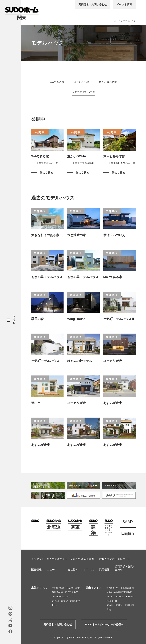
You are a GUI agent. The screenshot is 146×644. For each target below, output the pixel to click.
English (128, 533)
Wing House (76, 319)
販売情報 (36, 569)
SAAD (128, 522)
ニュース (52, 569)
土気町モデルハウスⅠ (47, 361)
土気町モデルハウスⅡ (119, 319)
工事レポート (123, 559)
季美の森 (37, 319)
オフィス (89, 569)
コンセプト (38, 559)
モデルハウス (76, 559)
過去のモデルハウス (83, 92)
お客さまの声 (107, 559)
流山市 (36, 403)
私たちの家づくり (57, 559)
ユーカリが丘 (113, 361)
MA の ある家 (113, 277)
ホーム (117, 21)
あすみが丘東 (113, 403)
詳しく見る (46, 173)
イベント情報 (124, 4)
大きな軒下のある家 (45, 235)
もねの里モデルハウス (47, 277)
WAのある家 (57, 82)
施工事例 (89, 559)
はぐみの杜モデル (81, 361)
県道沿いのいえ (114, 235)
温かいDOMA (82, 82)
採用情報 (104, 569)
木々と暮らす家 (108, 82)
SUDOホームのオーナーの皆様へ (104, 624)
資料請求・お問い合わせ (93, 4)
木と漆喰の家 (77, 235)
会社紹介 (73, 569)
